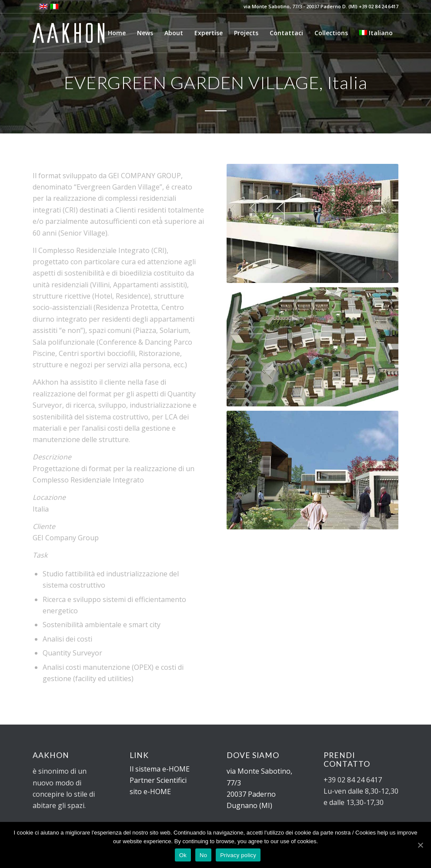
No (203, 855)
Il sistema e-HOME (160, 769)
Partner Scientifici (158, 780)
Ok (183, 855)
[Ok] (420, 845)
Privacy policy (238, 855)
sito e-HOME (150, 792)
